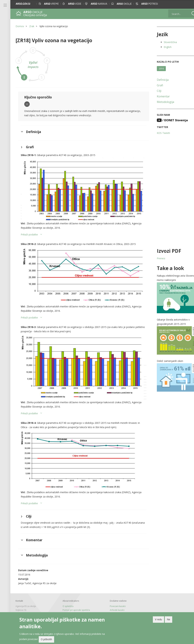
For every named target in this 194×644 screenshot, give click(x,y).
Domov (20, 26)
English (162, 47)
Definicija (157, 80)
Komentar (158, 96)
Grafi (154, 85)
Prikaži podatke (29, 232)
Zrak (32, 26)
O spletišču (66, 599)
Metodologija (160, 102)
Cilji (154, 91)
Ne (168, 619)
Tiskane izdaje (68, 607)
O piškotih (46, 639)
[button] (188, 4)
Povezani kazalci (114, 599)
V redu (158, 619)
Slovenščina (165, 42)
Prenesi (155, 258)
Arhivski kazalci (114, 603)
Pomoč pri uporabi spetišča (75, 603)
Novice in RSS (67, 610)
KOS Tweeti (158, 133)
